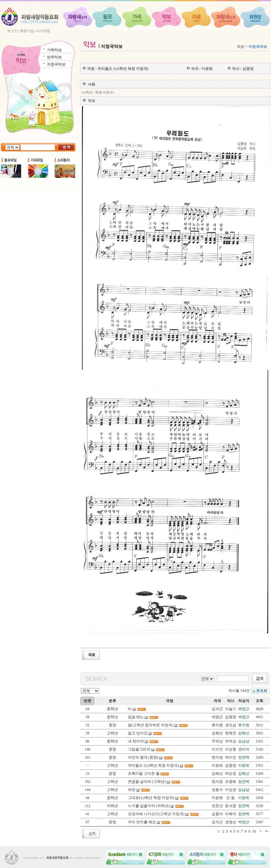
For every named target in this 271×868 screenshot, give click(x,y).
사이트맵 (43, 31)
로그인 (12, 31)
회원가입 (27, 31)
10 (254, 831)
